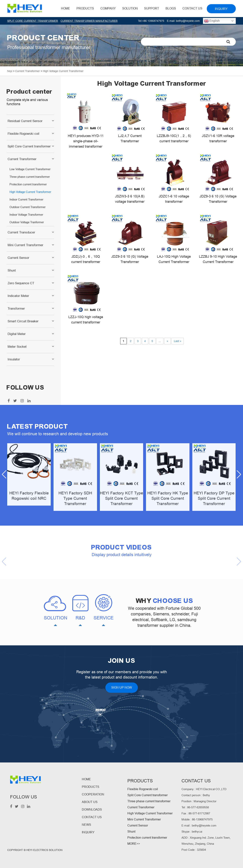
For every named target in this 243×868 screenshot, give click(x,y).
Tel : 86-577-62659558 (195, 807)
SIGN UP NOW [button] (122, 688)
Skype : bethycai (192, 832)
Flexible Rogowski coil (23, 134)
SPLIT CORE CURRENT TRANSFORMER (33, 21)
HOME (65, 8)
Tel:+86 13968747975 (151, 21)
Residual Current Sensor (25, 121)
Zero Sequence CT (21, 283)
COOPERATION (93, 794)
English (212, 21)
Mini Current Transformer (25, 245)
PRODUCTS (91, 787)
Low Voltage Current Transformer (30, 169)
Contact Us (192, 8)
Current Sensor (18, 258)
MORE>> (134, 844)
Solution (130, 8)
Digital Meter (17, 334)
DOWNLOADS (92, 810)
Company (108, 8)
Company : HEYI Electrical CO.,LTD (204, 789)
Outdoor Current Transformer (28, 207)
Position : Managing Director (199, 801)
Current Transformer (22, 159)
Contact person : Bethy (196, 795)
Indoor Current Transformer (26, 199)
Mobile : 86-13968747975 (197, 819)
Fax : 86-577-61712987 (196, 813)
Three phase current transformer (30, 177)
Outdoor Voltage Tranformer (27, 222)
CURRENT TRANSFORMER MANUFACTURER (89, 21)
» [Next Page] (167, 341)
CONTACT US (92, 817)
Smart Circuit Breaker (23, 321)
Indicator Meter (18, 296)
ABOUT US (90, 802)
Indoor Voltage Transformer (26, 215)
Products (85, 8)
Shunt (12, 270)
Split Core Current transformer (29, 146)
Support (152, 8)
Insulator (14, 359)
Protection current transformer (28, 184)
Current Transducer (21, 232)
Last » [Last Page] (178, 341)
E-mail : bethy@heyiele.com (199, 825)
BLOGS (171, 8)
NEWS (86, 825)
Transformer (16, 309)
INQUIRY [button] (221, 9)
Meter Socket (17, 347)
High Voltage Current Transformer (30, 192)
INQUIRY (88, 832)
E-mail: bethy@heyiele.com (183, 21)
